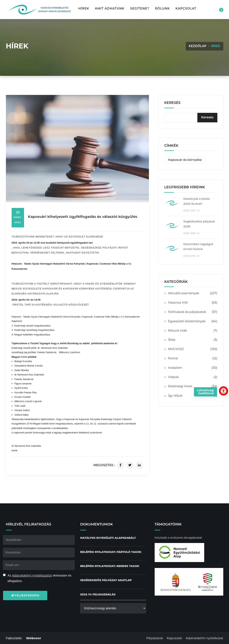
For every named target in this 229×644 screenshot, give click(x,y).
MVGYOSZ (193, 349)
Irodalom (193, 368)
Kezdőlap (197, 46)
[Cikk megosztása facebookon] (121, 465)
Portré (193, 359)
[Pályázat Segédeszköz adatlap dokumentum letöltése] (106, 580)
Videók (193, 377)
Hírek (84, 8)
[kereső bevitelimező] (191, 118)
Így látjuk (193, 396)
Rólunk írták (193, 331)
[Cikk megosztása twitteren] (130, 465)
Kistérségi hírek (193, 386)
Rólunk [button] (162, 8)
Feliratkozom (25, 595)
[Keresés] (207, 118)
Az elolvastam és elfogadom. (40, 578)
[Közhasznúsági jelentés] (113, 608)
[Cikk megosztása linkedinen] (139, 465)
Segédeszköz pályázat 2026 (199, 224)
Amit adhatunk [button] (110, 8)
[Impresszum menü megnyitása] (221, 10)
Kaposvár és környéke (185, 160)
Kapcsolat (186, 8)
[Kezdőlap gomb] (39, 10)
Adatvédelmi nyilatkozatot (32, 575)
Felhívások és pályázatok (193, 312)
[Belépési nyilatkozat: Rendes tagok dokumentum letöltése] (110, 566)
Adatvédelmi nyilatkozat (204, 638)
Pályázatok (155, 638)
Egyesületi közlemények (193, 321)
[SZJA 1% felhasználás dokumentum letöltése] (98, 595)
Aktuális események (193, 293)
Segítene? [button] (140, 8)
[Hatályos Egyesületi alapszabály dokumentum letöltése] (108, 538)
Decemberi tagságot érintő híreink (198, 247)
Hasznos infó (193, 303)
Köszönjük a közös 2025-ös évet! (197, 201)
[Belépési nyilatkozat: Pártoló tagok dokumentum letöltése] (111, 552)
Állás (193, 340)
